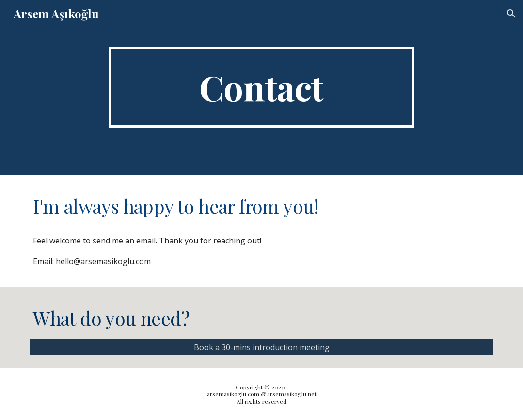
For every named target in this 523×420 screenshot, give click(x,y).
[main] (261, 87)
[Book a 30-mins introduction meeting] (261, 347)
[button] (511, 14)
